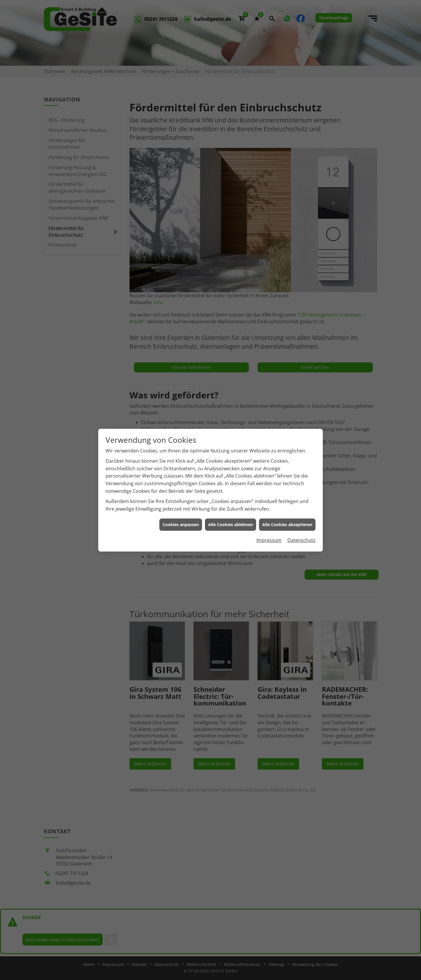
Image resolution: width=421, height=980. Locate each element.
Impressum (269, 537)
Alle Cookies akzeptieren (287, 521)
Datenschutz (301, 537)
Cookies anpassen (181, 521)
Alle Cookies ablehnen (231, 521)
